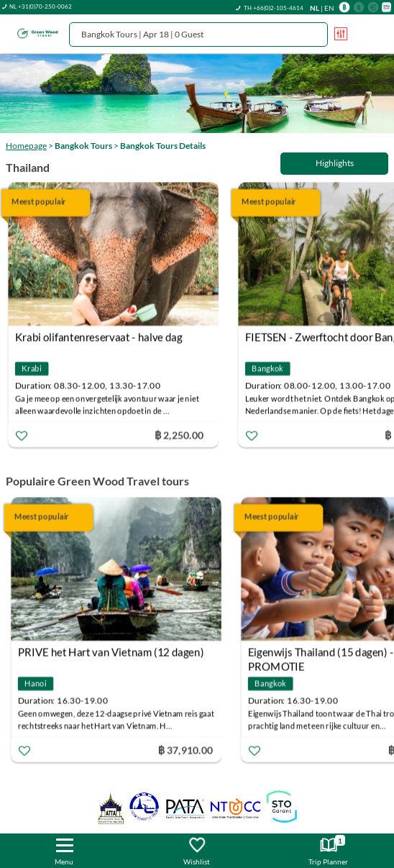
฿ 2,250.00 (185, 435)
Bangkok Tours (83, 146)
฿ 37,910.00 (188, 750)
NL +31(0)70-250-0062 (41, 6)
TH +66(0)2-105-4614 (274, 8)
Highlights (335, 163)
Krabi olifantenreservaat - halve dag (105, 337)
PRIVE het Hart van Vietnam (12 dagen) (114, 652)
